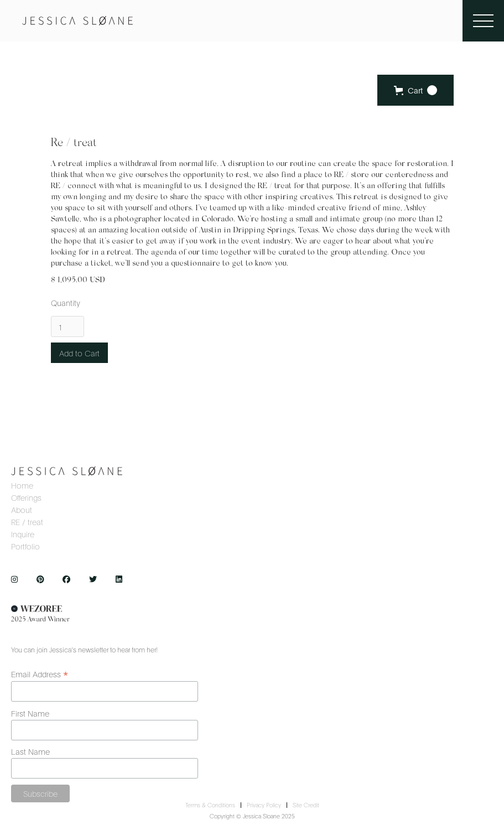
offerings (26, 498)
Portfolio (25, 547)
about (22, 510)
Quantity (66, 302)
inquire (23, 535)
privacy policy (264, 805)
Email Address (40, 673)
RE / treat (27, 522)
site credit (306, 805)
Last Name (30, 751)
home (22, 486)
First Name (30, 713)
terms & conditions (210, 805)
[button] (415, 90)
